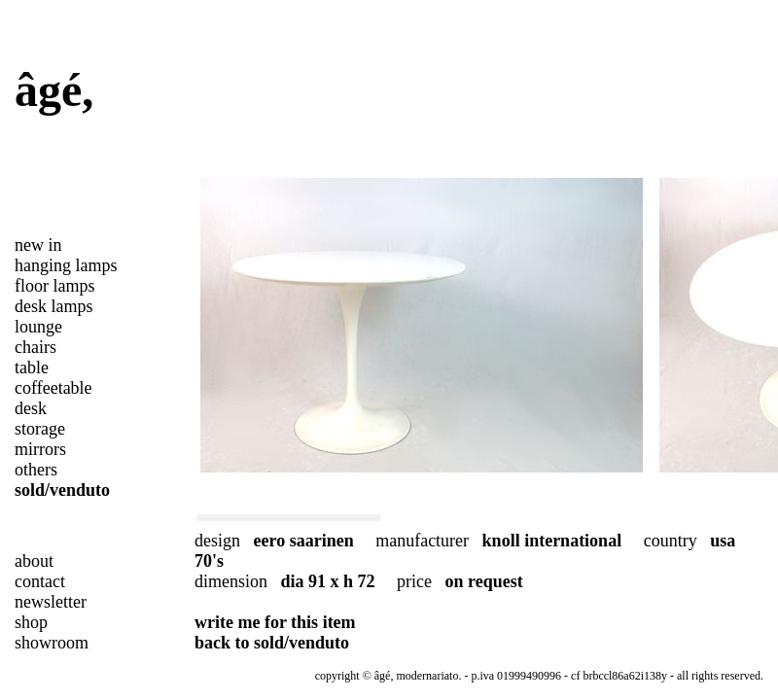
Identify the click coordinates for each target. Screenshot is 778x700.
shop (31, 622)
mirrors (40, 449)
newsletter (51, 602)
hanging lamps (66, 265)
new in (38, 245)
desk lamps (54, 306)
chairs (35, 347)
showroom (52, 643)
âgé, (54, 90)
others (36, 470)
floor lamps (55, 286)
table (32, 367)
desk (31, 408)
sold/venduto (62, 490)
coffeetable (53, 388)
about (34, 561)
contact (40, 581)
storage (40, 429)
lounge (38, 327)
